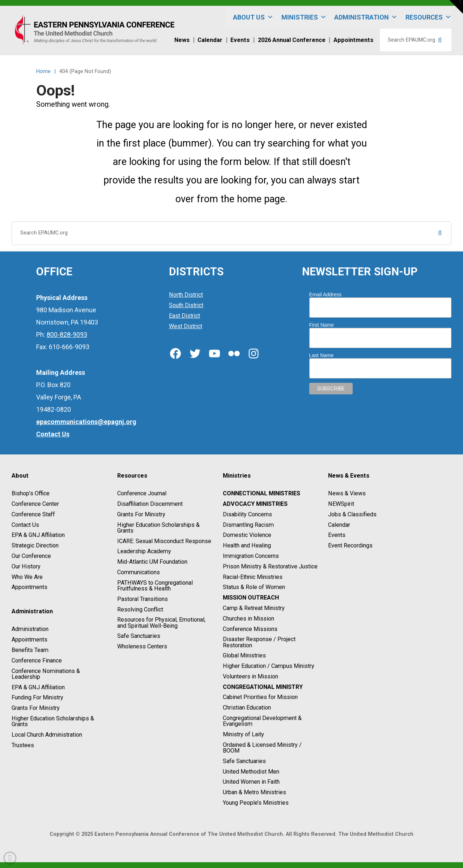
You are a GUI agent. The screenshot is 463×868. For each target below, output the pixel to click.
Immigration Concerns (251, 556)
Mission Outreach (251, 598)
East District (184, 316)
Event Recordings (350, 545)
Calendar (339, 525)
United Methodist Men (251, 772)
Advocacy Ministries (255, 504)
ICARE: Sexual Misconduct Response (164, 541)
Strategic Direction (35, 545)
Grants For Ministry (36, 708)
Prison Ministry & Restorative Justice (270, 566)
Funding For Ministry (37, 698)
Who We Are (27, 577)
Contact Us (25, 525)
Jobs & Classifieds (352, 514)
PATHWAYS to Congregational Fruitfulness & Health (155, 586)
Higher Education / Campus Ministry (269, 666)
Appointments (29, 587)
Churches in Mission (249, 619)
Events (337, 535)
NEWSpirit (341, 504)
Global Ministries (244, 656)
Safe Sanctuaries (139, 636)
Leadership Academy (144, 552)
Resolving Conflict (140, 609)
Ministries (304, 17)
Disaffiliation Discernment (150, 504)
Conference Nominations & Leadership (46, 674)
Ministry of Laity (243, 734)
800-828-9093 (67, 335)
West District (186, 326)
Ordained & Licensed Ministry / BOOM (262, 748)
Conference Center (35, 504)
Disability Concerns (247, 514)
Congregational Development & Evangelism (262, 721)
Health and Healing (247, 545)
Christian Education (247, 708)
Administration (366, 17)
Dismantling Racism (248, 525)
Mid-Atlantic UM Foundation (152, 562)
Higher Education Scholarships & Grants (53, 721)
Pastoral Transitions (143, 599)
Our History (26, 566)
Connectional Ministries (262, 493)
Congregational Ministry (263, 687)
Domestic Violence (247, 535)
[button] (456, 7)
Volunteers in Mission (250, 676)
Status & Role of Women (254, 587)
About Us (253, 17)
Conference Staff (33, 514)
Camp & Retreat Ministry (254, 608)
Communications (139, 572)
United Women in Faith (251, 782)
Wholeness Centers (142, 646)
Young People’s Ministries (256, 803)
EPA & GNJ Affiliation (38, 535)
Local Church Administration (47, 735)
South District (186, 305)
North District (186, 295)
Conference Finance (37, 660)
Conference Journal (142, 493)
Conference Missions (250, 629)
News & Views (347, 493)
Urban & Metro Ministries (254, 792)
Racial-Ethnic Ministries (253, 577)
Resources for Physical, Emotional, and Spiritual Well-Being (161, 623)
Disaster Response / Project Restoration (259, 642)
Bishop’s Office (31, 493)
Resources (428, 17)
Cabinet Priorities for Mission (260, 697)
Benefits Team (30, 650)
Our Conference (31, 556)
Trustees (23, 745)
